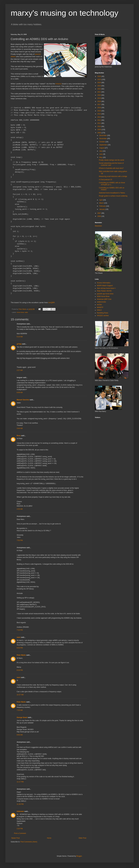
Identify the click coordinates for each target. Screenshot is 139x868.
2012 (99, 120)
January (102, 209)
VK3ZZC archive (103, 316)
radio (26, 312)
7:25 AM (20, 710)
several (38, 54)
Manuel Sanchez (23, 400)
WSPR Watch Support (105, 286)
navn (19, 637)
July (101, 151)
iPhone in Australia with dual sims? (111, 168)
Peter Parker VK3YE (104, 291)
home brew (20, 312)
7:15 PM (20, 630)
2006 (99, 216)
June (101, 154)
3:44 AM (20, 428)
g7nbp (19, 344)
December (103, 135)
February (103, 206)
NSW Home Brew (103, 296)
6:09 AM (20, 393)
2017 (99, 105)
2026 (99, 76)
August (102, 148)
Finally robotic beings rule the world (111, 160)
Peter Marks (21, 655)
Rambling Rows (103, 313)
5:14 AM (20, 337)
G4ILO (99, 310)
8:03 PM (20, 648)
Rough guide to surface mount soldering (113, 196)
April (101, 200)
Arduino (58, 84)
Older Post (82, 838)
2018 (99, 101)
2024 (99, 83)
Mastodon (98, 226)
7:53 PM (20, 540)
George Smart (22, 717)
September (103, 145)
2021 (99, 92)
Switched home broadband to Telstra (112, 193)
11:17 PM (20, 782)
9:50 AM (20, 735)
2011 (99, 123)
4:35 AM (20, 509)
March (102, 203)
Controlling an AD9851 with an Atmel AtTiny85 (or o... (112, 184)
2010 (99, 126)
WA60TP (100, 307)
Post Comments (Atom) (29, 842)
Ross (19, 436)
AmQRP (51, 303)
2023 (99, 86)
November (103, 139)
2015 (99, 111)
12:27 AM (20, 695)
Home (49, 838)
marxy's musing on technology (64, 13)
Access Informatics (104, 283)
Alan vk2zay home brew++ (106, 288)
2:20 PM (20, 829)
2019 (99, 98)
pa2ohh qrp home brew (105, 294)
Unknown (20, 811)
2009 (99, 130)
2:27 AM (20, 370)
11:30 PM (20, 804)
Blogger (79, 856)
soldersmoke (101, 302)
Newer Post (16, 838)
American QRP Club (104, 299)
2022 (99, 89)
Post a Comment (20, 833)
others (13, 57)
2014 (99, 114)
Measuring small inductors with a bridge (113, 176)
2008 (99, 133)
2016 (99, 108)
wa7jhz (99, 305)
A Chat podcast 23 (105, 180)
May (101, 157)
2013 (99, 117)
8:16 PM (20, 670)
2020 (99, 95)
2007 (99, 213)
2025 (99, 79)
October (102, 142)
